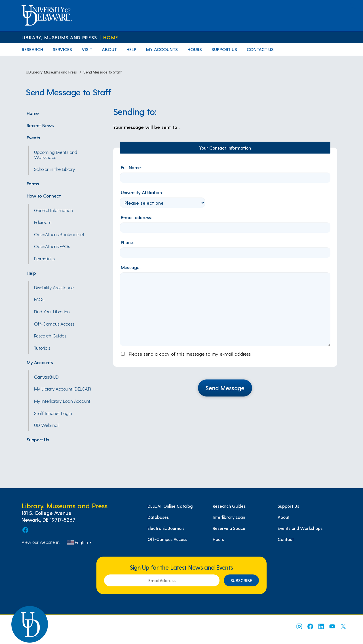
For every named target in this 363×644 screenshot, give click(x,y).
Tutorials (42, 348)
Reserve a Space (229, 528)
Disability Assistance (54, 287)
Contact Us (260, 49)
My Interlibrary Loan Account (62, 401)
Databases (158, 517)
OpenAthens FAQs (52, 246)
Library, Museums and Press (59, 37)
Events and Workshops (300, 528)
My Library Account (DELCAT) (63, 389)
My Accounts (162, 49)
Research (32, 49)
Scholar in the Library (55, 169)
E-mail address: (136, 217)
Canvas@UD (46, 377)
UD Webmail (47, 425)
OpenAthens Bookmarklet (59, 234)
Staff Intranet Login (53, 413)
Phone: (127, 242)
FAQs (39, 299)
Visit (87, 49)
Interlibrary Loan (229, 517)
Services (62, 49)
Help (131, 49)
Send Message (225, 388)
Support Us (224, 49)
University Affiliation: (142, 192)
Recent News (40, 125)
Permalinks (44, 258)
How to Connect (44, 196)
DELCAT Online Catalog (170, 506)
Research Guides (50, 335)
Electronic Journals (166, 528)
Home (111, 37)
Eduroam (43, 222)
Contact (286, 539)
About (109, 49)
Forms (33, 183)
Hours (195, 49)
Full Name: (131, 167)
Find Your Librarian (52, 311)
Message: (130, 267)
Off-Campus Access (54, 324)
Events (33, 137)
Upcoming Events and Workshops (56, 154)
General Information (53, 210)
